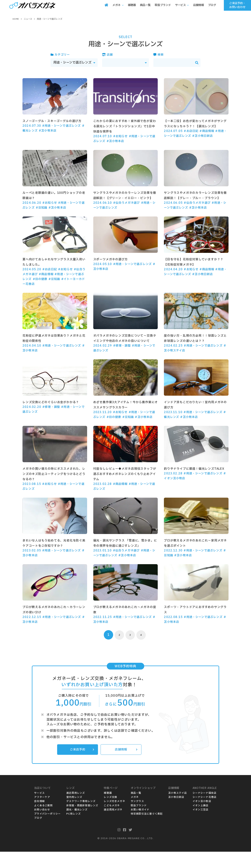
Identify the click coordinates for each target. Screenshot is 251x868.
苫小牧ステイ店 (177, 809)
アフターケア (42, 813)
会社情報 (39, 818)
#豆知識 (42, 208)
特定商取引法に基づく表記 (147, 830)
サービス (39, 809)
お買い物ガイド (140, 826)
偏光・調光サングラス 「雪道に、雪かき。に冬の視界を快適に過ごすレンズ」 (125, 556)
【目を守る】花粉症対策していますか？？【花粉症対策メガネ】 (194, 267)
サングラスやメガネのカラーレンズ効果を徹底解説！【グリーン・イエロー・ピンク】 (125, 198)
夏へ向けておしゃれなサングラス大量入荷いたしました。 (54, 267)
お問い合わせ (42, 826)
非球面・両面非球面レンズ (82, 822)
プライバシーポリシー (47, 830)
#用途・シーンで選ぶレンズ (61, 131)
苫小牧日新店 (176, 813)
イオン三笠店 (201, 826)
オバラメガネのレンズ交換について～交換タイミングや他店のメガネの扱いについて (125, 346)
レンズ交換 (110, 813)
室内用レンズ (74, 813)
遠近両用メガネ (113, 826)
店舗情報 (125, 765)
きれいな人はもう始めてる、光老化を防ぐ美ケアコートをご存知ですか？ (54, 553)
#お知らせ (120, 136)
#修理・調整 (122, 356)
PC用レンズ (74, 830)
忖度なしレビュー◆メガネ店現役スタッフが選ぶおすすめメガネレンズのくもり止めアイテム (125, 484)
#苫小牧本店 (48, 136)
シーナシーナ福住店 (205, 809)
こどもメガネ (112, 822)
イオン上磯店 (201, 822)
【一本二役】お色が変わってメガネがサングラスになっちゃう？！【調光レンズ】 (196, 126)
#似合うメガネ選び (127, 208)
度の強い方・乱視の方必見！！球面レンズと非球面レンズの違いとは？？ (196, 343)
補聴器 (108, 809)
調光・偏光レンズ (77, 826)
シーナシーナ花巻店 (205, 813)
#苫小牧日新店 (202, 141)
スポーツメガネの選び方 (114, 264)
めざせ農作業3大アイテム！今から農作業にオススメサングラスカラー (124, 415)
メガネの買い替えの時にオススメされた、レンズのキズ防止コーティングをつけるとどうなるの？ (54, 484)
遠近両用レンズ (76, 809)
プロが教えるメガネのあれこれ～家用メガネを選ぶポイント (196, 553)
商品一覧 (136, 809)
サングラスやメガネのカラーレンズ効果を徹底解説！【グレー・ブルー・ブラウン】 (196, 198)
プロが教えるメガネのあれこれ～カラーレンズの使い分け (54, 625)
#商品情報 (207, 136)
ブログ (38, 834)
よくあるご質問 (43, 822)
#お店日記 (191, 136)
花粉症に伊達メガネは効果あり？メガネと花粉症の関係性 (54, 343)
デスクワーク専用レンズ (81, 818)
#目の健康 (40, 284)
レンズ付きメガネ (114, 818)
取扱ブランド (139, 822)
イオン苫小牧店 (202, 818)
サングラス (137, 818)
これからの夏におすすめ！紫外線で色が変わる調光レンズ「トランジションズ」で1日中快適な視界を (125, 126)
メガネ (135, 813)
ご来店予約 (81, 765)
